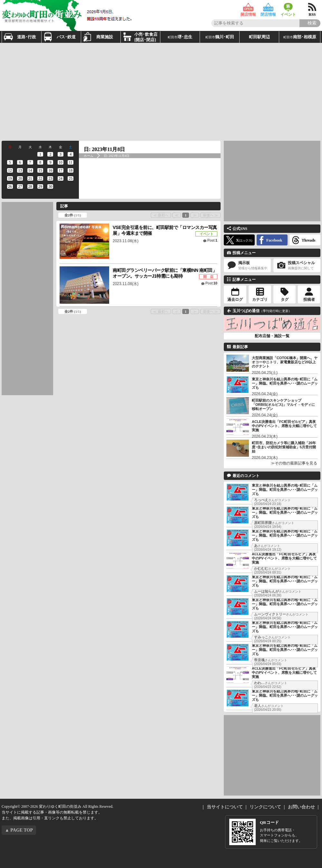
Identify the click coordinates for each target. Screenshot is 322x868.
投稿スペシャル (297, 266)
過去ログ (235, 300)
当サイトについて (225, 807)
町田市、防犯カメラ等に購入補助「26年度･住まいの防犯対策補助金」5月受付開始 (284, 447)
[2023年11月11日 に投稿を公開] (71, 162)
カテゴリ (260, 300)
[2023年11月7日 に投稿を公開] (30, 162)
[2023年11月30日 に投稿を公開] (50, 186)
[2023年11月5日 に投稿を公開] (10, 162)
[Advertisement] (126, 91)
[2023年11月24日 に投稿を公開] (60, 178)
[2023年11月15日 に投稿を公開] (40, 170)
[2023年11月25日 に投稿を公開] (71, 178)
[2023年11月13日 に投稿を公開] (20, 170)
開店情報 (248, 7)
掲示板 (247, 266)
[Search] (310, 23)
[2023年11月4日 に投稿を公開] (71, 154)
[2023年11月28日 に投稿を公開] (30, 186)
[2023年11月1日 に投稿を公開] (40, 154)
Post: (212, 240)
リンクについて (265, 807)
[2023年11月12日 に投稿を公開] (10, 170)
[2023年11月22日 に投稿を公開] (40, 178)
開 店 (208, 277)
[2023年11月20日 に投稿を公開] (20, 178)
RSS (312, 7)
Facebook (274, 240)
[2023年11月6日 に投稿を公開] (20, 162)
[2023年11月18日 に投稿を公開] (71, 170)
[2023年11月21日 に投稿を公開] (30, 178)
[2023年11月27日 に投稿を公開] (20, 186)
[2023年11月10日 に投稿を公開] (60, 162)
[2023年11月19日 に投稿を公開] (10, 178)
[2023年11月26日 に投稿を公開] (10, 186)
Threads (308, 240)
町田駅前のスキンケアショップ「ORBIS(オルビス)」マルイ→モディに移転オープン (283, 405)
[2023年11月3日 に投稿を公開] (60, 154)
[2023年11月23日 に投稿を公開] (50, 178)
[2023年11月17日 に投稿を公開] (60, 170)
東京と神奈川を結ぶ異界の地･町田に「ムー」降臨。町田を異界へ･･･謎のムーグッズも (285, 383)
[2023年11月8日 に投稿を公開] (40, 162)
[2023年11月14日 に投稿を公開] (30, 170)
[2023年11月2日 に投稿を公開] (50, 154)
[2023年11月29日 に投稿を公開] (40, 186)
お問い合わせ (301, 807)
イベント (288, 7)
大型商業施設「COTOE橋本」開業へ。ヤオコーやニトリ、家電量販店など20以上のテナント (285, 362)
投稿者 (309, 300)
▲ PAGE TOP (19, 830)
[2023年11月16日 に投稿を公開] (50, 170)
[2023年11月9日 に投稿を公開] (50, 162)
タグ (285, 300)
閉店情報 (268, 7)
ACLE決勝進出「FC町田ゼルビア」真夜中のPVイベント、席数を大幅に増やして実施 (284, 426)
